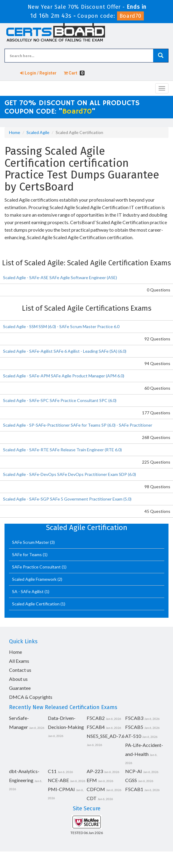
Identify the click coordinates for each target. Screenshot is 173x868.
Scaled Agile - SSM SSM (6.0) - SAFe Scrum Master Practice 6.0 (61, 326)
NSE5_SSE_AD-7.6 (106, 736)
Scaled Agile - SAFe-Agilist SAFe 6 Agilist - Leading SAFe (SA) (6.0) (65, 351)
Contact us (20, 670)
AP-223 (95, 771)
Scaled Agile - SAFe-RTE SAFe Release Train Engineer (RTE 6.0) (62, 450)
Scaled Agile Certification (36, 604)
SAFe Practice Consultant (37, 567)
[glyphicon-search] (161, 56)
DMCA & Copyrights (31, 697)
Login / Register (38, 73)
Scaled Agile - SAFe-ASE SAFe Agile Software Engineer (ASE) (60, 277)
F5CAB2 (96, 718)
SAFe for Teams (27, 554)
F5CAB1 (134, 789)
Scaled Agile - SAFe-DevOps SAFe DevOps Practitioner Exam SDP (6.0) (70, 474)
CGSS (131, 780)
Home (15, 132)
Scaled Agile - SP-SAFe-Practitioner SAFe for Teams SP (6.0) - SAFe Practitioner (78, 425)
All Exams (19, 661)
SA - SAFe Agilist (28, 591)
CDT (92, 798)
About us (18, 679)
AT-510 (133, 736)
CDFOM (96, 789)
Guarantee (20, 688)
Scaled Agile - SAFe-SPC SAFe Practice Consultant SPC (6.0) (60, 400)
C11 (52, 771)
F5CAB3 (134, 718)
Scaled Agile (38, 132)
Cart (74, 73)
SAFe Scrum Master (31, 542)
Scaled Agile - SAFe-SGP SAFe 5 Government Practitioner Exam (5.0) (67, 499)
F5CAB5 (134, 727)
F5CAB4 (96, 727)
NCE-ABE (58, 780)
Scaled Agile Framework (35, 579)
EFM (92, 780)
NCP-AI (134, 771)
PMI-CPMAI (61, 789)
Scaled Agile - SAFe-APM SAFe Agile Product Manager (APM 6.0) (64, 376)
